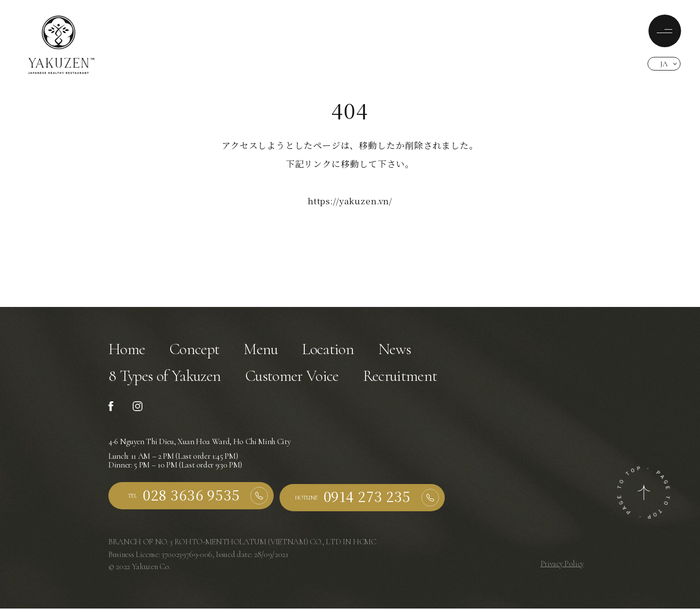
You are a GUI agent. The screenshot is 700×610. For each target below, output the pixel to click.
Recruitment (416, 379)
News (403, 350)
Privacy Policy (562, 566)
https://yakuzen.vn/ (350, 200)
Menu (266, 350)
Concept (197, 350)
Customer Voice (301, 379)
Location (335, 350)
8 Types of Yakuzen (168, 379)
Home (128, 350)
